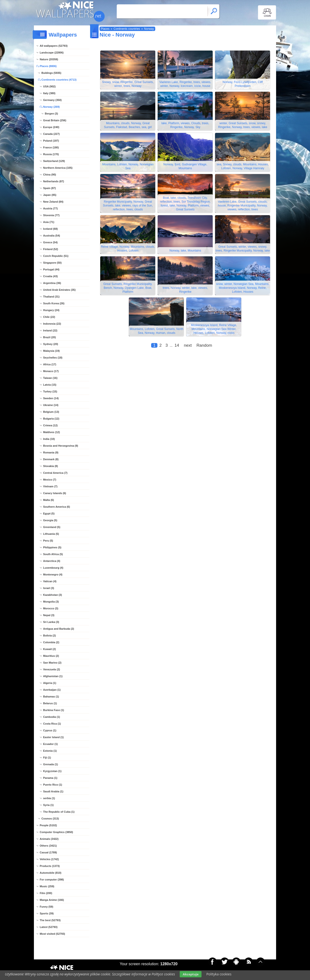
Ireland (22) (50, 330)
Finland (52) (51, 249)
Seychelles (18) (53, 358)
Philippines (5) (52, 547)
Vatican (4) (50, 581)
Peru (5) (48, 541)
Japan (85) (50, 195)
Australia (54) (52, 236)
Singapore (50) (52, 263)
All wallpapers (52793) (54, 46)
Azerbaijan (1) (52, 690)
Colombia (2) (51, 642)
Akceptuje (190, 974)
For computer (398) (52, 880)
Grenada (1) (50, 764)
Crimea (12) (50, 425)
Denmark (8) (51, 459)
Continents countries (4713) (59, 80)
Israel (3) (49, 588)
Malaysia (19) (51, 351)
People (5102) (48, 825)
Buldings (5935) (51, 73)
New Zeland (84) (53, 202)
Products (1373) (50, 866)
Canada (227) (51, 134)
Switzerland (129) (54, 161)
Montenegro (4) (53, 574)
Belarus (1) (50, 703)
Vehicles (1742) (49, 859)
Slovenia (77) (51, 215)
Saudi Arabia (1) (53, 791)
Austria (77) (50, 208)
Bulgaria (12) (51, 419)
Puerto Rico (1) (53, 785)
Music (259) (47, 886)
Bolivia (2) (50, 635)
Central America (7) (55, 473)
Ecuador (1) (50, 744)
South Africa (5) (53, 554)
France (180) (51, 147)
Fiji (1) (47, 758)
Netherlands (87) (54, 181)
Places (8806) (48, 66)
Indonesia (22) (52, 324)
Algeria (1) (50, 683)
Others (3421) (48, 846)
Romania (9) (51, 452)
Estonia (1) (50, 751)
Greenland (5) (52, 527)
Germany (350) (52, 100)
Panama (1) (50, 778)
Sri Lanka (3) (51, 622)
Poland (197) (51, 141)
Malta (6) (49, 500)
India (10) (49, 439)
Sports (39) (47, 913)
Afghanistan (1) (53, 676)
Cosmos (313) (50, 819)
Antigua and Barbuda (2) (59, 629)
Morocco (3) (51, 608)
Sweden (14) (51, 398)
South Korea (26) (54, 303)
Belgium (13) (51, 412)
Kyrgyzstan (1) (52, 771)
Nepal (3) (49, 615)
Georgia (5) (50, 520)
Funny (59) (46, 907)
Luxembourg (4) (53, 568)
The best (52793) (50, 920)
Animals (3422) (49, 839)
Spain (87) (50, 188)
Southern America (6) (57, 507)
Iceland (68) (50, 229)
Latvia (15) (50, 385)
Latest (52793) (49, 927)
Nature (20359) (49, 59)
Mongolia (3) (51, 602)
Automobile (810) (50, 873)
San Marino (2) (52, 663)
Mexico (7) (50, 480)
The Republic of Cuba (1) (59, 812)
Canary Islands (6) (55, 493)
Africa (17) (50, 364)
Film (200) (46, 893)
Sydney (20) (51, 344)
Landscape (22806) (52, 53)
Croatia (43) (50, 276)
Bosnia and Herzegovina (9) (61, 446)
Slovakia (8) (50, 466)
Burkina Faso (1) (54, 710)
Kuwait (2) (50, 649)
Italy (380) (49, 93)
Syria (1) (48, 805)
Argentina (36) (52, 283)
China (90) (50, 175)
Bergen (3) (51, 114)
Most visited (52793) (52, 934)
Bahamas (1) (51, 697)
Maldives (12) (51, 432)
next (188, 345)
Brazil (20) (50, 337)
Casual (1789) (48, 852)
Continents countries (127, 29)
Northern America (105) (58, 168)
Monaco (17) (51, 371)
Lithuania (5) (51, 534)
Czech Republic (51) (56, 256)
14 (177, 345)
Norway (149, 29)
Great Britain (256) (55, 120)
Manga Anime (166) (52, 900)
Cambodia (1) (52, 717)
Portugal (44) (51, 269)
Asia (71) (49, 222)
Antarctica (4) (52, 561)
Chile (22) (49, 317)
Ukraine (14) (51, 405)
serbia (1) (49, 798)
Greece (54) (50, 242)
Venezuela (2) (52, 669)
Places (105, 29)
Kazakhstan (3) (53, 595)
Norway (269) (51, 107)
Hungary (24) (51, 310)
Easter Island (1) (53, 737)
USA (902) (49, 86)
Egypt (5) (49, 513)
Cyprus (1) (50, 730)
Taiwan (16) (50, 378)
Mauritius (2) (51, 656)
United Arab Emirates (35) (59, 290)
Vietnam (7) (50, 486)
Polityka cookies (219, 974)
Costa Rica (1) (52, 724)
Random (204, 345)
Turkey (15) (50, 391)
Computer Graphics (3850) (56, 832)
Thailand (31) (51, 297)
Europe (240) (51, 127)
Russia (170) (51, 154)
